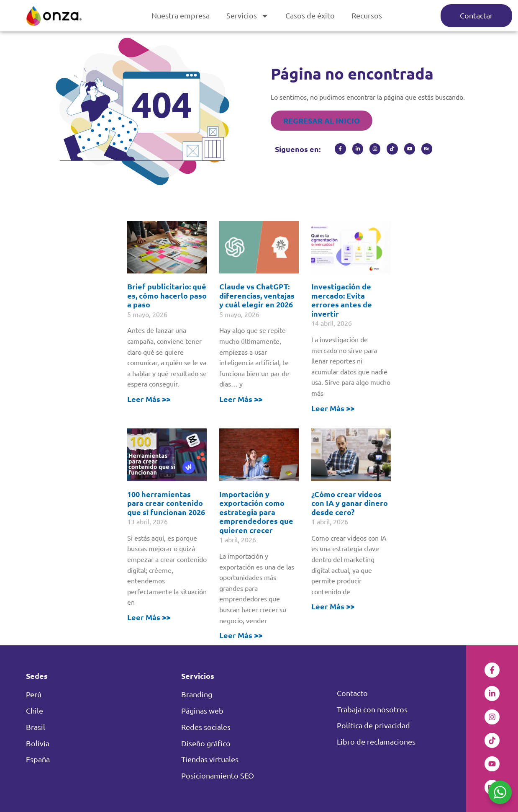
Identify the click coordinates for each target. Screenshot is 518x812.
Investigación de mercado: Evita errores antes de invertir (342, 300)
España (38, 759)
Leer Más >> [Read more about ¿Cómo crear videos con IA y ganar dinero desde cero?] (333, 606)
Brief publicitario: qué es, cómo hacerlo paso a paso (167, 295)
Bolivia (38, 743)
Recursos (367, 16)
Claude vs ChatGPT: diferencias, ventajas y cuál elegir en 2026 (257, 295)
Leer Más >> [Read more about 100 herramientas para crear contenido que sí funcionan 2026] (149, 617)
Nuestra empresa (181, 16)
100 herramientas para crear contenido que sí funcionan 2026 (166, 503)
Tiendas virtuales (210, 759)
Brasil (36, 727)
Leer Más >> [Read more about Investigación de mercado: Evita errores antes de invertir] (333, 408)
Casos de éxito (310, 16)
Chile (35, 710)
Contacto (352, 693)
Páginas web (202, 710)
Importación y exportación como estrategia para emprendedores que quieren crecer (256, 512)
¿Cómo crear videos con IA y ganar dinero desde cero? (350, 503)
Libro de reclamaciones (376, 741)
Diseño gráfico (206, 743)
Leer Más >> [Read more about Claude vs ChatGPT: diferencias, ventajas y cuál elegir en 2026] (241, 399)
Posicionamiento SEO (218, 775)
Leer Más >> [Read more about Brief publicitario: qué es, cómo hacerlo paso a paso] (149, 399)
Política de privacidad (373, 725)
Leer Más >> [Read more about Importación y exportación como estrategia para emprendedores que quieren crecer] (241, 635)
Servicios (247, 16)
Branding (197, 694)
